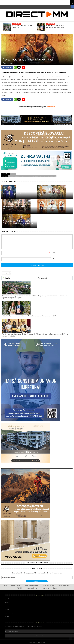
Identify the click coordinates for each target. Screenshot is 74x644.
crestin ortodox (20, 176)
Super (6, 606)
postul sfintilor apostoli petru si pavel (44, 176)
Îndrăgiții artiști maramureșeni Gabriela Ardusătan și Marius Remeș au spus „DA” (29, 316)
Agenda (7, 599)
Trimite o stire (45, 588)
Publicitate (20, 588)
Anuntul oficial (9, 613)
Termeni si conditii (16, 586)
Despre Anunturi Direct (48, 586)
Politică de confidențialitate (32, 586)
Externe (7, 616)
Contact (55, 588)
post (28, 176)
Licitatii (7, 609)
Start (6, 586)
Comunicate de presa (32, 588)
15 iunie (11, 176)
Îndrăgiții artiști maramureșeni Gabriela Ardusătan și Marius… (55, 26)
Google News (50, 107)
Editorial (7, 602)
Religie (13, 174)
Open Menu (4, 2)
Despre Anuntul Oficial (64, 586)
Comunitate (16, 24)
